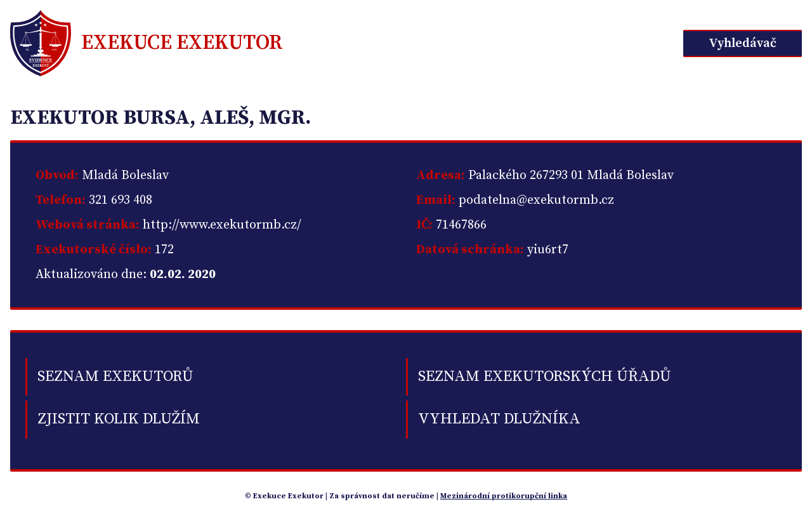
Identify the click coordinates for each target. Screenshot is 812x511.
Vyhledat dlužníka (499, 419)
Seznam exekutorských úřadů (544, 376)
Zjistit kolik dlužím (119, 419)
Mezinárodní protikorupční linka (504, 496)
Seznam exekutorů (115, 376)
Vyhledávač (743, 43)
